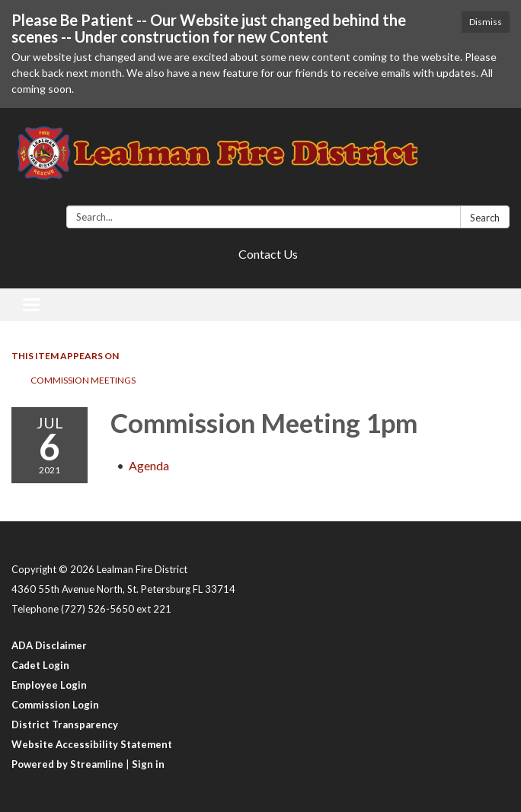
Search (485, 218)
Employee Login (49, 685)
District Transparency (65, 724)
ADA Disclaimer (49, 645)
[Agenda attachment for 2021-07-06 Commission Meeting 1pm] (149, 465)
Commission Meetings (83, 380)
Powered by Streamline (67, 764)
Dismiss (486, 22)
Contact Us (268, 254)
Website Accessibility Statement (92, 744)
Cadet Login (40, 665)
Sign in (148, 764)
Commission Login (55, 705)
